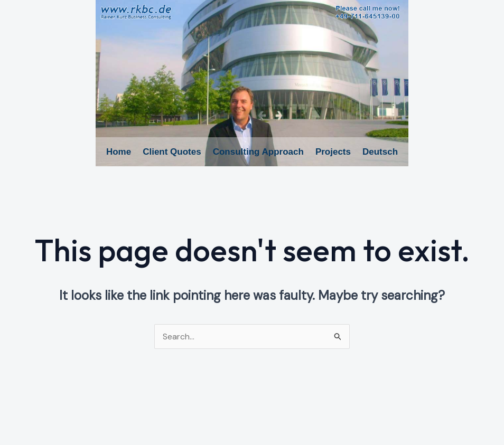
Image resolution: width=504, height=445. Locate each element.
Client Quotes (172, 152)
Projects (333, 152)
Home (119, 152)
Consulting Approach (258, 152)
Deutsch (380, 152)
